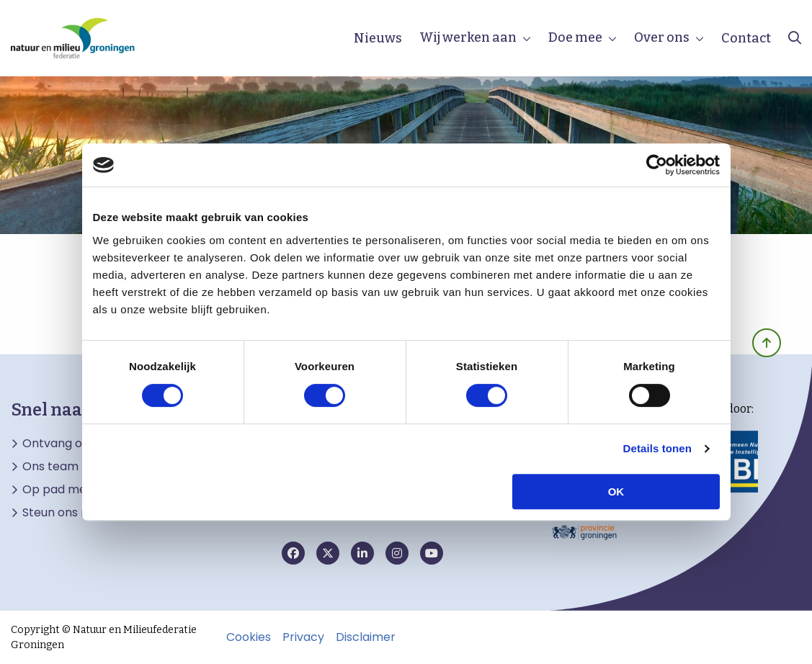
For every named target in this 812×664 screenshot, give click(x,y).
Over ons (662, 37)
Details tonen (657, 448)
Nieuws (378, 38)
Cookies (249, 637)
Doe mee (575, 37)
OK (616, 492)
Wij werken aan (468, 37)
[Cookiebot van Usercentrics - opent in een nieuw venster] (657, 165)
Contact (746, 38)
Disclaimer (366, 637)
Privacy (303, 637)
